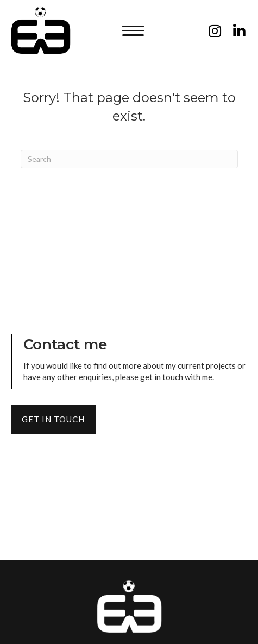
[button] (133, 31)
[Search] (129, 159)
